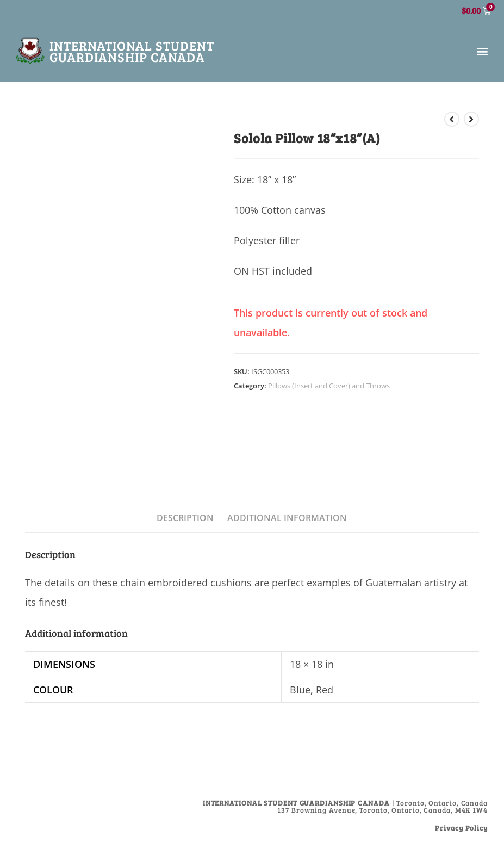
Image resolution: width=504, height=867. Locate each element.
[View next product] (471, 119)
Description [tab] (185, 518)
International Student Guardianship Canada (132, 51)
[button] (482, 51)
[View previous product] (452, 119)
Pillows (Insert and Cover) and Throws (329, 386)
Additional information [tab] (287, 518)
